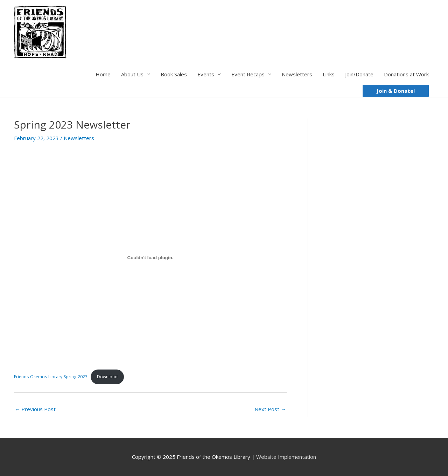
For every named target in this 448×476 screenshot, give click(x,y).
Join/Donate (359, 74)
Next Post (270, 409)
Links (329, 74)
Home (103, 74)
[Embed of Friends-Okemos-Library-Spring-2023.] (150, 258)
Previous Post (35, 409)
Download (107, 377)
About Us (132, 74)
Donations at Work (406, 74)
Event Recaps (248, 74)
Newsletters (297, 74)
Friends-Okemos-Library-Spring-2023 (51, 377)
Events (206, 74)
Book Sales (174, 74)
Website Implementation (286, 457)
